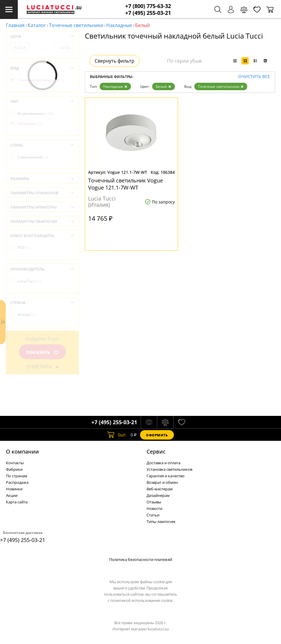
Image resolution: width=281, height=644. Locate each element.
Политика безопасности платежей (141, 559)
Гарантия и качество (166, 476)
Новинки (14, 489)
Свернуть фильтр (115, 61)
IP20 (24, 248)
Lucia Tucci (29, 281)
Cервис (156, 451)
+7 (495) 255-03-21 (148, 13)
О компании (22, 451)
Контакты (15, 463)
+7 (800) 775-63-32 (148, 6)
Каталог (37, 25)
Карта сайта (17, 502)
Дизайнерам (158, 495)
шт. (117, 435)
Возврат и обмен (162, 482)
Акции (12, 495)
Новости (154, 508)
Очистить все (254, 77)
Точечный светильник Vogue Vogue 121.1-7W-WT (126, 184)
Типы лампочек (161, 521)
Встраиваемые (35, 113)
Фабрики (14, 469)
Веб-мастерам (160, 489)
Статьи (153, 515)
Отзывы (154, 502)
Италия (27, 315)
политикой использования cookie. (142, 600)
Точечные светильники (76, 25)
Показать (42, 352)
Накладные (119, 25)
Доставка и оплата (163, 463)
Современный (33, 157)
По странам (17, 476)
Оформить (157, 435)
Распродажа (17, 482)
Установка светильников (169, 469)
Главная (15, 25)
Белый (163, 86)
